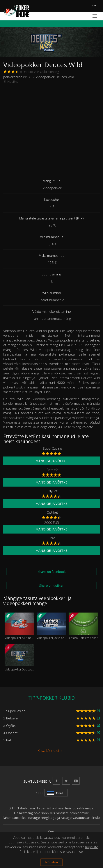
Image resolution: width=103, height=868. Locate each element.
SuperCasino (52, 448)
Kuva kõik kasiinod (51, 751)
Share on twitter (51, 585)
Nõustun (51, 862)
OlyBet (52, 491)
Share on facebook (52, 571)
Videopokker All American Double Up (19, 626)
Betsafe (52, 470)
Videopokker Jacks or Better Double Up (51, 626)
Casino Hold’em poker (83, 626)
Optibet (52, 512)
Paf (52, 538)
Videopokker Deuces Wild (19, 658)
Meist (52, 831)
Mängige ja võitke (51, 461)
